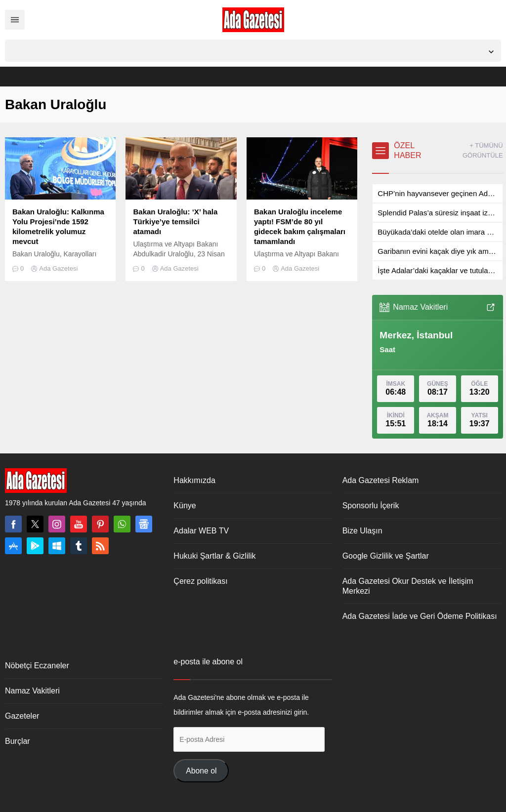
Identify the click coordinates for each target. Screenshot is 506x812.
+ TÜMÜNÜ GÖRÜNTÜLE (483, 150)
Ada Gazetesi (58, 268)
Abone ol (201, 771)
